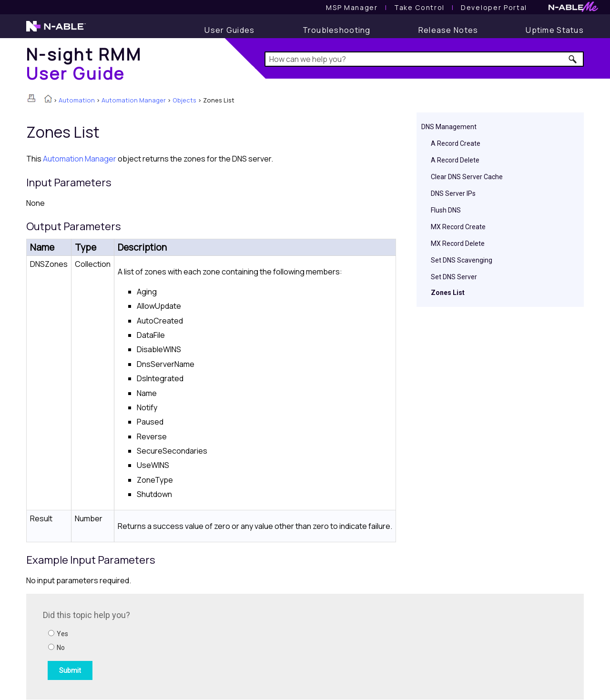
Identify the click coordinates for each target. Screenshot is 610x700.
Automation (77, 100)
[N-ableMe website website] (573, 9)
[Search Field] (424, 59)
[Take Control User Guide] (419, 7)
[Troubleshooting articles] (337, 30)
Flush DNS (446, 210)
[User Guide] (229, 30)
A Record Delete (455, 160)
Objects (184, 100)
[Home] (84, 64)
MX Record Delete (458, 243)
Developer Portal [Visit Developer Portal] (494, 7)
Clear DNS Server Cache (467, 177)
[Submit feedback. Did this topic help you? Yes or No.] (172, 645)
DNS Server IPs (453, 193)
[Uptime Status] (555, 30)
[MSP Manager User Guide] (352, 7)
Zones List (448, 293)
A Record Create (456, 143)
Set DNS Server (454, 277)
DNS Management (449, 127)
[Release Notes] (448, 30)
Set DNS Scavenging (462, 260)
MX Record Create (458, 227)
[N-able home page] (56, 30)
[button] (573, 59)
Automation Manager (134, 100)
